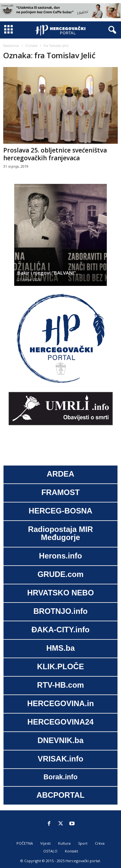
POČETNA (25, 843)
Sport (83, 843)
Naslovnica (11, 46)
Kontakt (71, 851)
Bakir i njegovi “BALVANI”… (49, 273)
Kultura (64, 843)
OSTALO (50, 851)
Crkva (100, 843)
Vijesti (45, 843)
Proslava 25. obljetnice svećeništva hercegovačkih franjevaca (55, 154)
